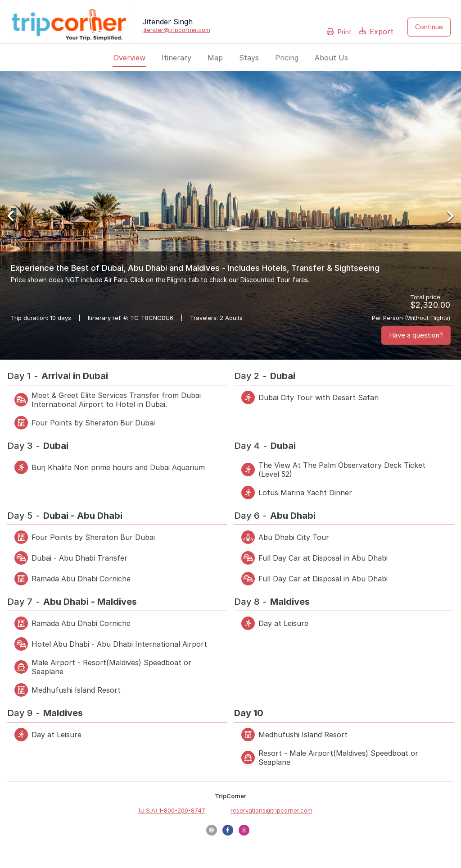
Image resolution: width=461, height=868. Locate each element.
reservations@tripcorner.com (271, 810)
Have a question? (416, 335)
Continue (429, 27)
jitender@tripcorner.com (176, 30)
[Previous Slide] (14, 216)
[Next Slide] (447, 216)
